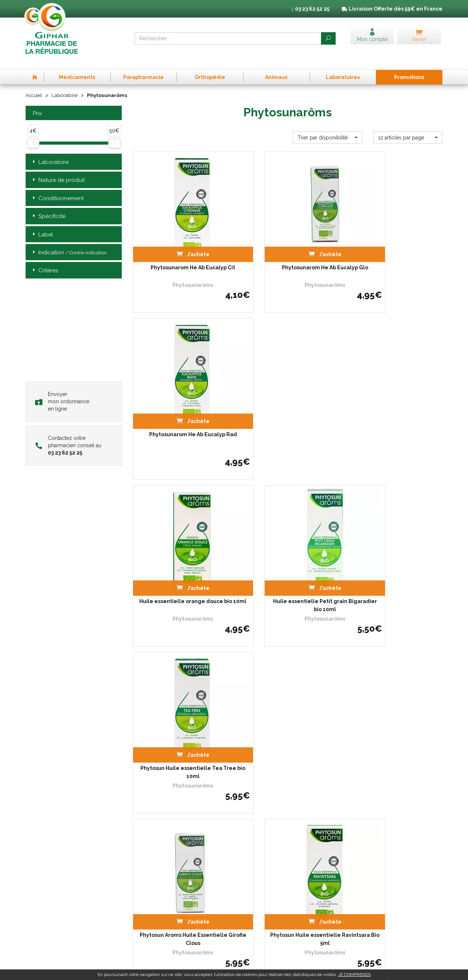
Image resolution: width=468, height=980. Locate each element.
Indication (69, 241)
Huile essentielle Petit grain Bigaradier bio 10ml (288, 397)
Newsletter (145, 909)
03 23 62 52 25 (51, 914)
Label (42, 223)
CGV (351, 849)
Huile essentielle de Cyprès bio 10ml (288, 702)
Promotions (145, 896)
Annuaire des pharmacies (161, 927)
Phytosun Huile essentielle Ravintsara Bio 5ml (288, 550)
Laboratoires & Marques (158, 889)
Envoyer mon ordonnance (62, 389)
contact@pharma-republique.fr (69, 926)
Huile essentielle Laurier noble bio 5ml (394, 702)
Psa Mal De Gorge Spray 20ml (395, 546)
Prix (37, 102)
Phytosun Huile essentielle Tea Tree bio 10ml (395, 397)
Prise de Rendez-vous (156, 849)
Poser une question (153, 882)
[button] (327, 126)
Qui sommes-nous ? (154, 856)
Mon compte (146, 916)
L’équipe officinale (152, 863)
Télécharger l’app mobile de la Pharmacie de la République (234, 796)
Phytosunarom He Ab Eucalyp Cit (180, 241)
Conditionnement (57, 186)
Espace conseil (149, 903)
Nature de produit (58, 168)
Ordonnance (146, 869)
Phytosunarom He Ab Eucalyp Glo (287, 241)
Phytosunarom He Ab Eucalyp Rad (395, 241)
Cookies (355, 869)
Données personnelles (371, 863)
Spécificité (48, 204)
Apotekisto (368, 969)
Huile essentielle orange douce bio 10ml (180, 397)
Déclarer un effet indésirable (164, 876)
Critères (45, 259)
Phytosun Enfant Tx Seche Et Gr (181, 698)
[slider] (33, 131)
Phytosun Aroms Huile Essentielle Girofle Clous (181, 550)
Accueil (34, 83)
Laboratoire (66, 83)
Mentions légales (365, 856)
